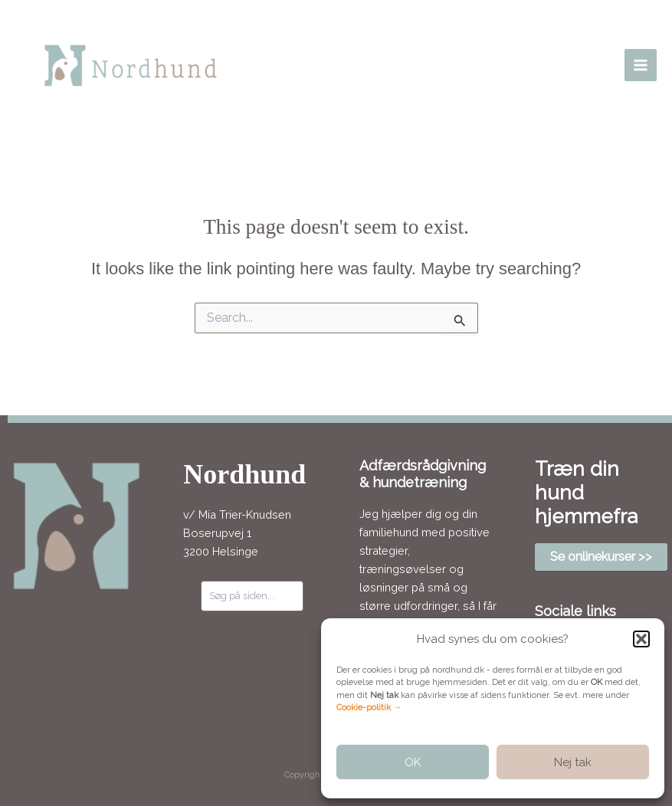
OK (413, 762)
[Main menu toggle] (641, 65)
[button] (641, 639)
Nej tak (573, 762)
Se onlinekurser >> (601, 557)
